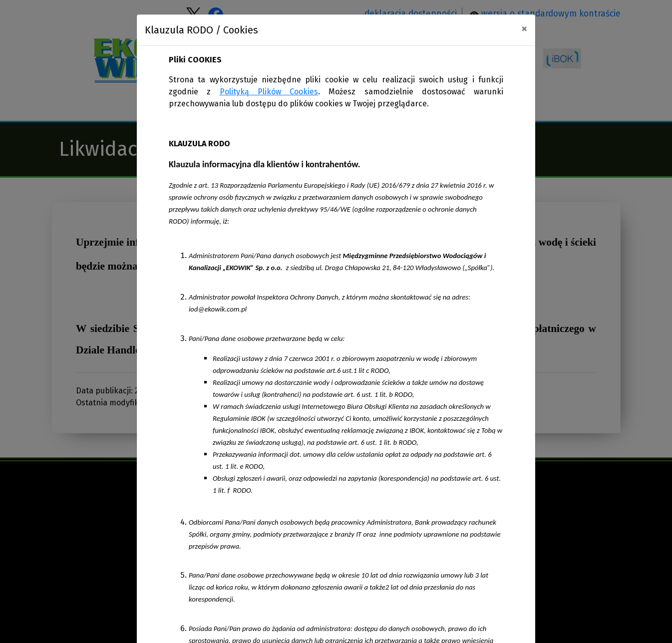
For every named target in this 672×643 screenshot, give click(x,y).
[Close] (524, 28)
